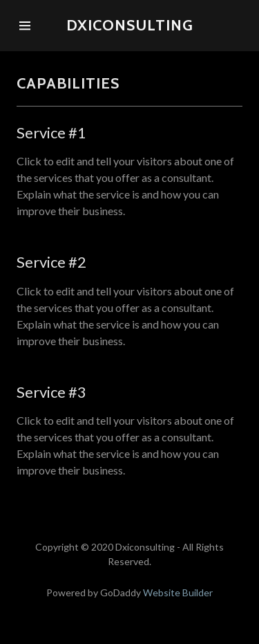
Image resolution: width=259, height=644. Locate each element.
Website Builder (178, 592)
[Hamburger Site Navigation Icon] (25, 26)
